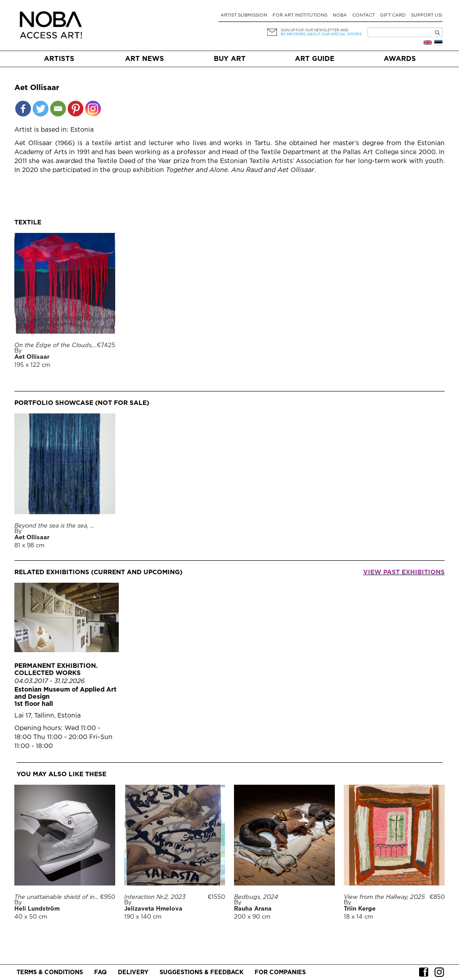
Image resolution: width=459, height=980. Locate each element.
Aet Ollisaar (32, 357)
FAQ (100, 973)
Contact (364, 15)
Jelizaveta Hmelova (153, 909)
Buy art (230, 59)
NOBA (340, 15)
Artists (59, 59)
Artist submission (244, 15)
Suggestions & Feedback (201, 973)
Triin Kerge (360, 909)
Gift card (393, 15)
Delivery (133, 973)
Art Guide (315, 59)
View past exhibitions (404, 572)
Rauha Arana (253, 909)
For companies (280, 973)
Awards (400, 59)
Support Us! (427, 15)
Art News (145, 59)
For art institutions (300, 15)
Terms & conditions (50, 973)
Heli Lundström (37, 909)
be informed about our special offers (321, 34)
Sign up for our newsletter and (314, 30)
